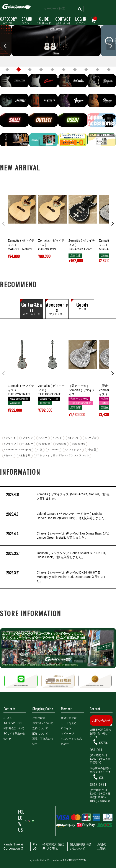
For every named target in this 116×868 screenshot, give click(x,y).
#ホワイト (10, 438)
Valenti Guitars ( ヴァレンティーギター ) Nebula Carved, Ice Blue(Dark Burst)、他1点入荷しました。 (56, 516)
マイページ (67, 734)
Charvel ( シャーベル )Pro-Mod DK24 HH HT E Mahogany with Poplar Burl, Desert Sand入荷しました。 (56, 577)
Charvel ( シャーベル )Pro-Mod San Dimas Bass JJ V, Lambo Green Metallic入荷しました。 (57, 536)
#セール (9, 455)
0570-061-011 (99, 746)
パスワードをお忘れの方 (71, 741)
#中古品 (92, 450)
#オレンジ (74, 438)
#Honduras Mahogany (18, 450)
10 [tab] (109, 70)
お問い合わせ (63, 20)
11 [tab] (58, 77)
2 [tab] (19, 70)
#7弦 (39, 450)
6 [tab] (64, 70)
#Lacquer (44, 444)
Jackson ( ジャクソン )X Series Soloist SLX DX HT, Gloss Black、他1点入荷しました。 (56, 555)
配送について (40, 734)
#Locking (61, 444)
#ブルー (43, 438)
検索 (80, 9)
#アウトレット (73, 450)
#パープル (91, 438)
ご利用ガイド (44, 20)
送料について (40, 728)
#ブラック (27, 438)
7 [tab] (75, 70)
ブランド (27, 20)
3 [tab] (30, 70)
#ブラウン (10, 444)
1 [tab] (7, 70)
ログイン (81, 20)
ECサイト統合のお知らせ (14, 736)
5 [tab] (52, 70)
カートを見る (69, 723)
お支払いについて (43, 723)
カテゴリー (9, 20)
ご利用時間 (39, 718)
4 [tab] (41, 70)
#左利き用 (25, 455)
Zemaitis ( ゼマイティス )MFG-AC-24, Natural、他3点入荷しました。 (57, 496)
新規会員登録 (69, 718)
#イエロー (27, 444)
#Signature (79, 444)
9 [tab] (98, 70)
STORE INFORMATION (12, 721)
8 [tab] (86, 70)
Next (111, 46)
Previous (5, 46)
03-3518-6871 (98, 781)
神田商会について (14, 728)
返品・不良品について (43, 741)
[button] (3, 224)
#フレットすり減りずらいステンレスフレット (63, 455)
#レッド (58, 438)
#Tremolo (54, 450)
